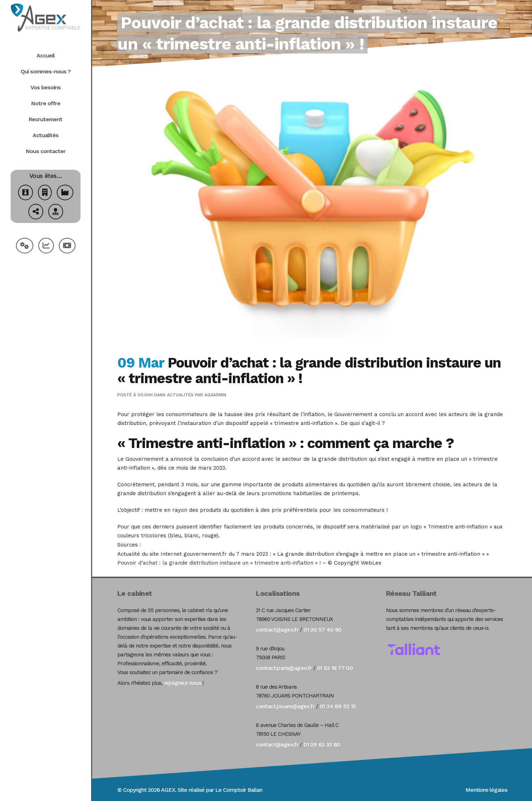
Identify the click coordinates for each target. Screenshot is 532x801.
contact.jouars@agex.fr (285, 706)
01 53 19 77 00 (335, 668)
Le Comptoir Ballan (239, 790)
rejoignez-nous (183, 683)
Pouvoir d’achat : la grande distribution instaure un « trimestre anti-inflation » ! (219, 563)
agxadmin (215, 395)
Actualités (180, 395)
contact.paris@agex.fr (284, 668)
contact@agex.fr (277, 630)
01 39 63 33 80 (322, 744)
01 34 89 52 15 (338, 706)
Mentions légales (486, 790)
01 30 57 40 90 (323, 630)
